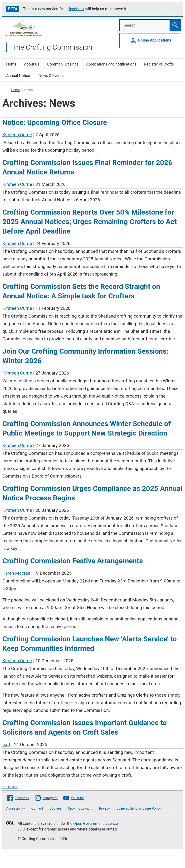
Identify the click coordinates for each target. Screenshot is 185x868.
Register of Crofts (159, 64)
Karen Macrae (16, 573)
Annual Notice (19, 76)
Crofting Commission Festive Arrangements (73, 561)
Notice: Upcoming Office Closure (55, 122)
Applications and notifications (111, 64)
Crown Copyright (80, 808)
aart (6, 744)
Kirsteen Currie (17, 135)
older (10, 786)
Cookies (55, 808)
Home (11, 64)
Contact (37, 808)
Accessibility (15, 808)
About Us (32, 64)
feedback (77, 9)
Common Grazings (63, 64)
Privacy (105, 808)
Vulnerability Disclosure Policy (138, 808)
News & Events (51, 76)
